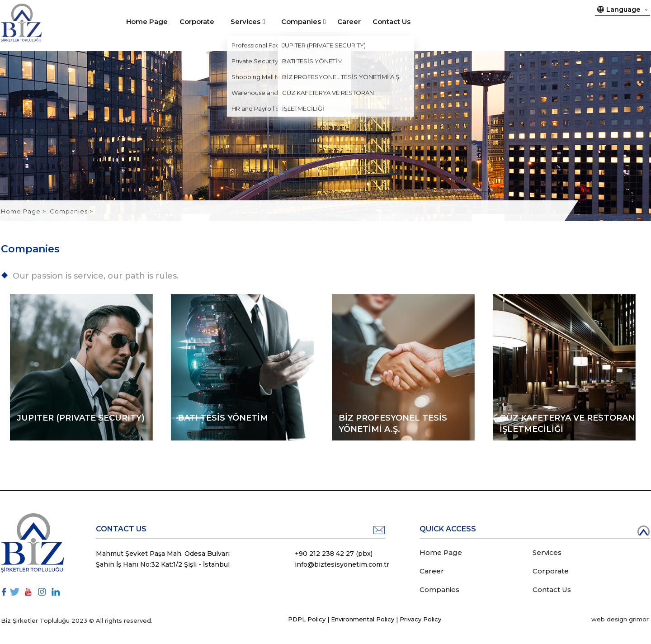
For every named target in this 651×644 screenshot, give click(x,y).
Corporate (197, 21)
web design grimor (620, 619)
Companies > (71, 211)
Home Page (147, 21)
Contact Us (392, 21)
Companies (301, 21)
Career (349, 21)
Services (245, 21)
